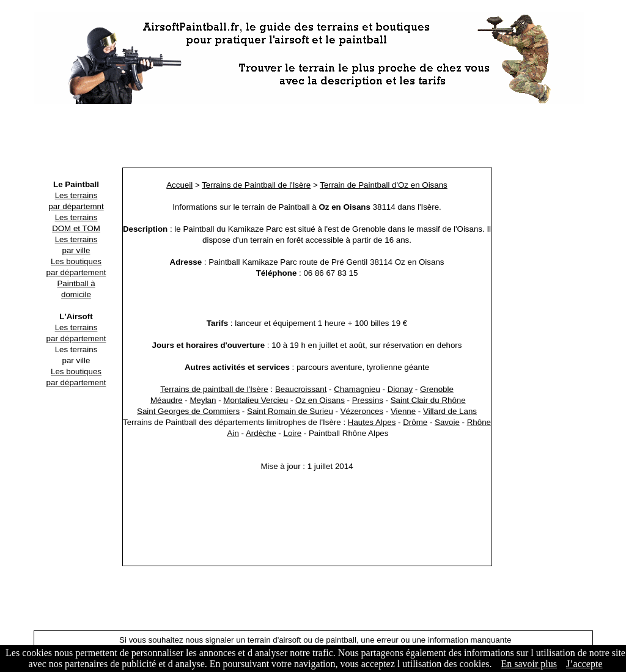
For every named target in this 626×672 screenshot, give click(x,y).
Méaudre (167, 400)
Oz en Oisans (320, 400)
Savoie (447, 422)
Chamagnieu (357, 389)
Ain (233, 433)
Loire (292, 433)
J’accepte (584, 664)
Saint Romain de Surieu (290, 411)
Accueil (179, 185)
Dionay (400, 389)
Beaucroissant (301, 389)
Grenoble (437, 389)
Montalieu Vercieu (256, 400)
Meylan (203, 400)
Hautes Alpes (372, 422)
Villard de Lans (450, 411)
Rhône (479, 422)
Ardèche (261, 433)
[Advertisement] (313, 138)
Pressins (368, 400)
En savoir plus (529, 664)
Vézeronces (362, 411)
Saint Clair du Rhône (428, 400)
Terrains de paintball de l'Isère (214, 389)
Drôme (415, 422)
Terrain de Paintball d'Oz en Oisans (384, 185)
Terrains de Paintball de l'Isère (256, 185)
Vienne (403, 411)
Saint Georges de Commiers (188, 411)
